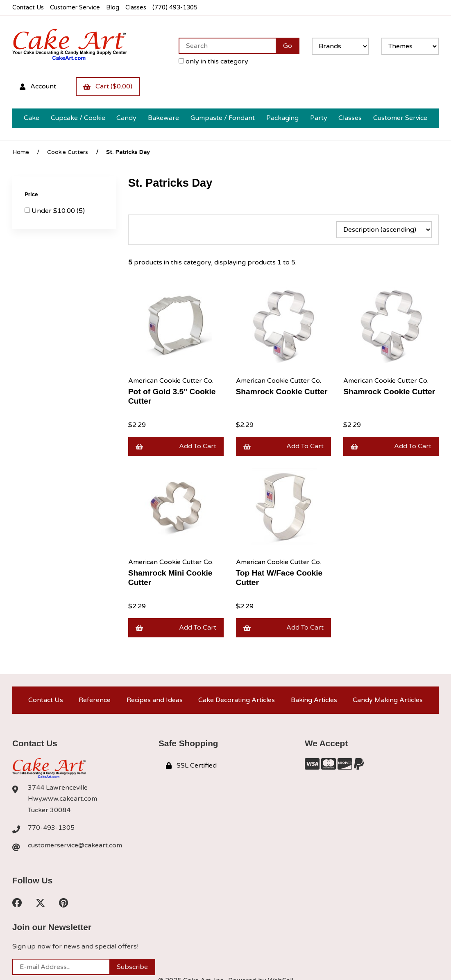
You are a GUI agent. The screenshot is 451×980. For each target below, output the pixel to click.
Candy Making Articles (388, 700)
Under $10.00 (54, 211)
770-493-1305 (51, 828)
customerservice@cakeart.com (75, 845)
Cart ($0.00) (108, 86)
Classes (136, 8)
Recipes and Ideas (155, 700)
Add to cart (176, 446)
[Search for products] (227, 46)
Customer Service (75, 8)
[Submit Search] (288, 46)
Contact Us (28, 8)
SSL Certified (191, 765)
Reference (95, 700)
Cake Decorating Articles (237, 700)
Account (38, 86)
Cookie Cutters (68, 152)
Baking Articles (314, 700)
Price (32, 194)
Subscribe (132, 967)
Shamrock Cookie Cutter (282, 392)
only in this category (213, 61)
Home (21, 152)
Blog (113, 8)
